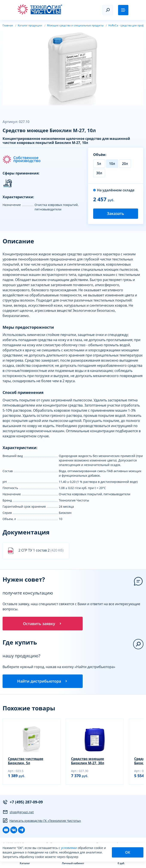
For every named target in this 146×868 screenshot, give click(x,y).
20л (125, 164)
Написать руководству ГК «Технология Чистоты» (42, 821)
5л (99, 164)
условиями (69, 848)
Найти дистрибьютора (43, 681)
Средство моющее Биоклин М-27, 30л (88, 761)
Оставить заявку (43, 624)
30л (99, 173)
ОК (128, 852)
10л (112, 164)
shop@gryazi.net (18, 812)
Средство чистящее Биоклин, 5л (26, 761)
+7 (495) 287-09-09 (23, 802)
